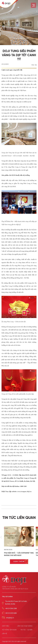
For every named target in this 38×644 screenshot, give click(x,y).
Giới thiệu (6, 626)
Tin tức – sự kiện (26, 630)
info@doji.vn (10, 618)
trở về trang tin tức (20, 38)
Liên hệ (4, 634)
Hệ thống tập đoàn (9, 630)
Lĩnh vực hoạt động (25, 626)
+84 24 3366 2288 (11, 608)
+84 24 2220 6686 (11, 613)
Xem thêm (19, 562)
